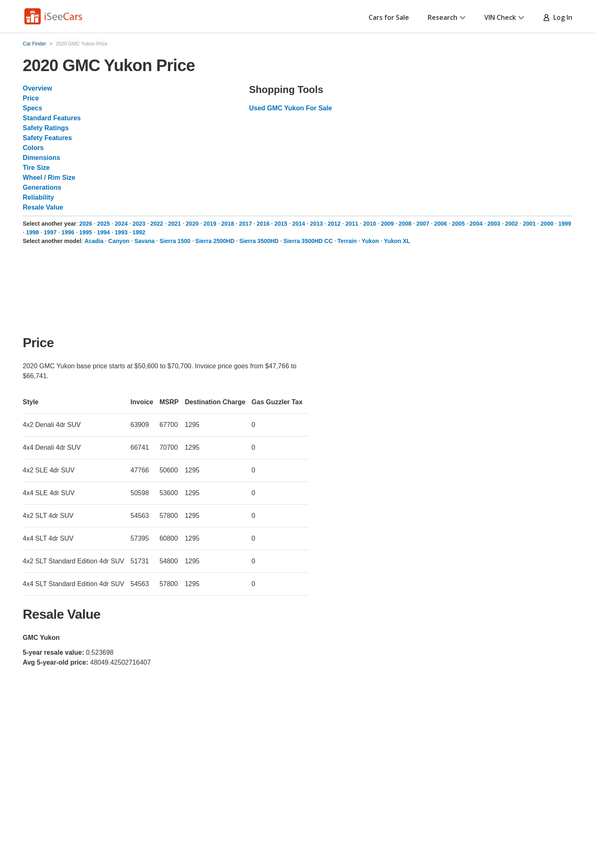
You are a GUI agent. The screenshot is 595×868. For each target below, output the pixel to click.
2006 (441, 224)
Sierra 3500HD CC (308, 241)
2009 (387, 224)
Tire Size (36, 168)
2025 (104, 224)
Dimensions (42, 158)
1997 (50, 232)
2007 (423, 224)
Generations (42, 187)
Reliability (38, 197)
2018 (227, 224)
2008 (405, 224)
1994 (104, 232)
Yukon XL (397, 241)
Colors (33, 148)
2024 (121, 224)
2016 (263, 224)
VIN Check (504, 17)
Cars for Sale (389, 17)
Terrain (347, 241)
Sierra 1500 (175, 241)
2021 (175, 224)
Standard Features (52, 118)
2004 (476, 224)
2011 (352, 224)
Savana (144, 241)
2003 (494, 224)
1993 (121, 232)
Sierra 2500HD (215, 241)
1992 (139, 232)
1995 (86, 232)
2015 (281, 224)
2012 (334, 224)
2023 (139, 224)
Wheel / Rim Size (49, 178)
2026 (86, 224)
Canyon (119, 241)
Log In (558, 17)
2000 (547, 224)
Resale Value (43, 207)
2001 (529, 224)
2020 (192, 224)
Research (447, 17)
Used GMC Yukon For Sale (291, 108)
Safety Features (47, 138)
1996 (68, 232)
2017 (245, 224)
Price (31, 98)
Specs (32, 108)
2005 (458, 224)
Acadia (94, 241)
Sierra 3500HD (259, 241)
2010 (370, 224)
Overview (37, 88)
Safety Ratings (46, 128)
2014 (299, 224)
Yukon (370, 241)
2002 (511, 224)
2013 (316, 224)
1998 (32, 232)
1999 (565, 224)
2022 (157, 224)
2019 (210, 224)
